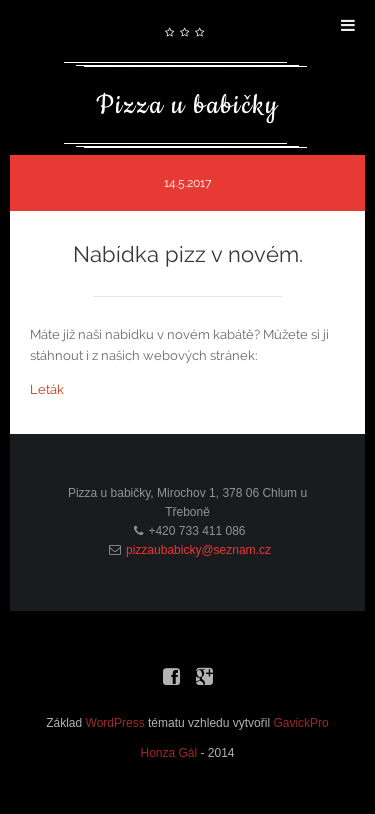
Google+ (204, 673)
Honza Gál (168, 753)
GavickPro (300, 723)
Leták (47, 389)
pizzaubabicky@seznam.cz (198, 550)
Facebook (171, 673)
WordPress (115, 723)
